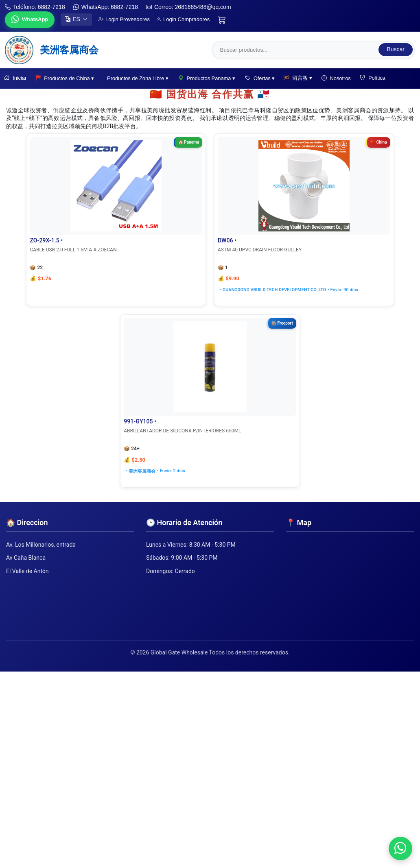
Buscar (396, 49)
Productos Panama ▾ (208, 79)
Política (376, 79)
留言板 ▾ (300, 79)
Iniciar (16, 79)
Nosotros (339, 79)
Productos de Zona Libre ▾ (139, 78)
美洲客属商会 (303, 290)
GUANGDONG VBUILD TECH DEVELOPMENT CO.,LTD (208, 290)
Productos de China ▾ (66, 79)
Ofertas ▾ (261, 79)
